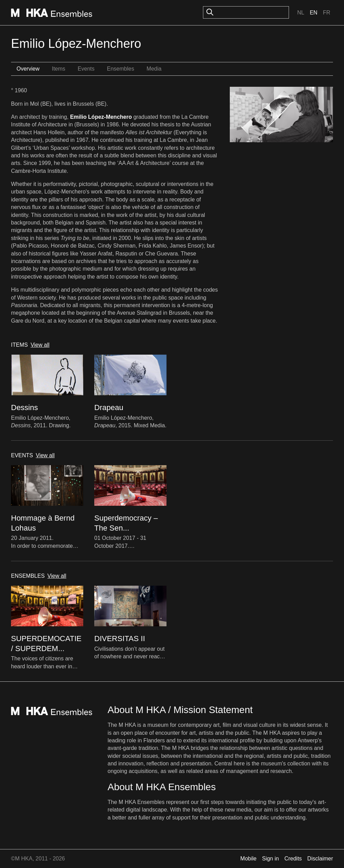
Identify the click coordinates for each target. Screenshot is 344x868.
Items (59, 69)
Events (86, 69)
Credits (293, 859)
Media (154, 69)
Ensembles (121, 69)
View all (40, 345)
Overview (28, 69)
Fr (327, 13)
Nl (301, 13)
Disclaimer (320, 859)
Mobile (249, 859)
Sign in (271, 859)
